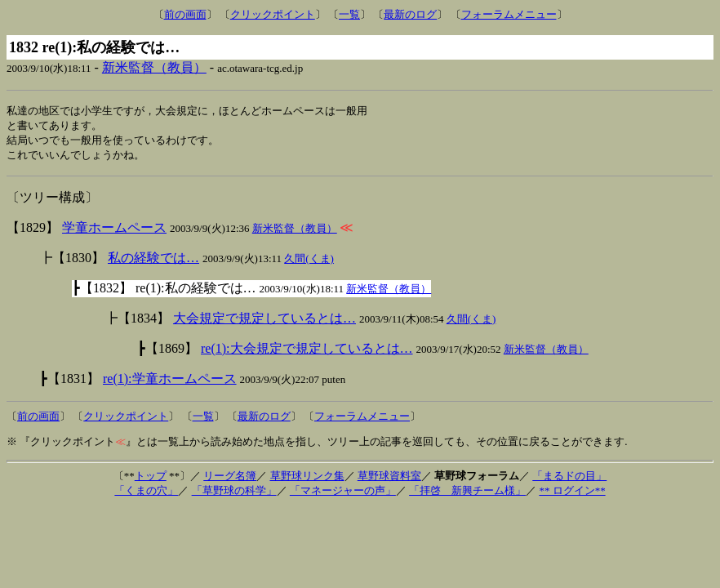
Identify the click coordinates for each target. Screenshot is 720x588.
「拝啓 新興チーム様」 (467, 494)
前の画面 (185, 14)
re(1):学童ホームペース (170, 382)
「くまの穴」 (146, 494)
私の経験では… (153, 261)
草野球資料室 (389, 479)
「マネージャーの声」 (343, 494)
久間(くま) (309, 262)
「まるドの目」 (569, 479)
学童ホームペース (114, 231)
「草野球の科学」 (234, 494)
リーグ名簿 (230, 479)
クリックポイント (273, 14)
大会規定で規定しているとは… (264, 321)
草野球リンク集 (307, 479)
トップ (151, 479)
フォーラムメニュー (509, 14)
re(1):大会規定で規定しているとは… (307, 352)
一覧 (349, 14)
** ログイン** (572, 494)
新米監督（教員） (154, 67)
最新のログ (410, 14)
